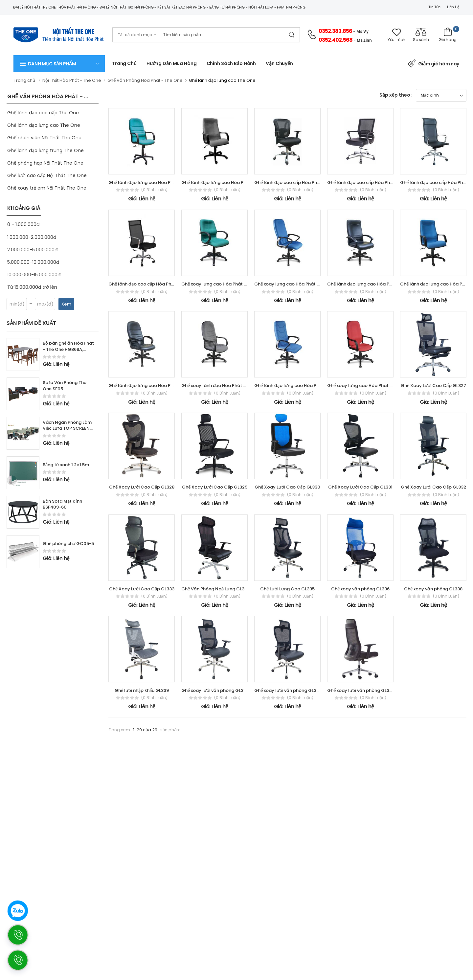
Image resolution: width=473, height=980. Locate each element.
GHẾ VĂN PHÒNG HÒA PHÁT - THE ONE (56, 96)
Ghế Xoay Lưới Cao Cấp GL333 (142, 589)
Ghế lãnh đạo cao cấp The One (43, 113)
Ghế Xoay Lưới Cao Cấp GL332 (433, 487)
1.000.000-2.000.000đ (32, 237)
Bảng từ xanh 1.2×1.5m (66, 465)
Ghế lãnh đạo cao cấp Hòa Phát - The (294, 182)
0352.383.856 (335, 31)
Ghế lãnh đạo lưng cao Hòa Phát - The (149, 182)
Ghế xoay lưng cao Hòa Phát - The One (223, 284)
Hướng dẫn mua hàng (172, 63)
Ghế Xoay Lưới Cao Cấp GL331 (360, 487)
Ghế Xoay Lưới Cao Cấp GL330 (287, 487)
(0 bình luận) (154, 190)
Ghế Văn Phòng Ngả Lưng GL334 (216, 589)
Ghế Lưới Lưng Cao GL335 (287, 589)
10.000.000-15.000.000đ (34, 275)
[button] (59, 64)
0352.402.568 (336, 40)
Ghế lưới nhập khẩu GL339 (142, 690)
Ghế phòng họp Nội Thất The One (45, 163)
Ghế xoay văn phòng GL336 (360, 589)
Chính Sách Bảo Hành (231, 63)
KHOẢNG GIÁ (24, 208)
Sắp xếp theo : (396, 95)
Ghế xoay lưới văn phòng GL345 (361, 690)
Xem (66, 304)
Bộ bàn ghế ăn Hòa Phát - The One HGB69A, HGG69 (68, 349)
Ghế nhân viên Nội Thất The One (44, 138)
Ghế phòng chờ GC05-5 (68, 544)
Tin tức (434, 7)
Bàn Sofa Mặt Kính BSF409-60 (62, 504)
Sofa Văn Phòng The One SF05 (65, 386)
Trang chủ (124, 63)
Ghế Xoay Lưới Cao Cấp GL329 (215, 487)
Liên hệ (453, 7)
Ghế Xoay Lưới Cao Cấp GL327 (433, 386)
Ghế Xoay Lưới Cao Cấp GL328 (142, 487)
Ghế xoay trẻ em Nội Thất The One (47, 188)
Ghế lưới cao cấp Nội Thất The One (47, 175)
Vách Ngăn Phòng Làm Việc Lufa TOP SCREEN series (67, 429)
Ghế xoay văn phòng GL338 (433, 589)
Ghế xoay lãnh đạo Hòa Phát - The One (223, 386)
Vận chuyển (279, 63)
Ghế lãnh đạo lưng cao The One (44, 125)
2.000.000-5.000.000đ (32, 250)
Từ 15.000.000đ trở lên (32, 287)
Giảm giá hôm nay (433, 64)
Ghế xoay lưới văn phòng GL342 (215, 690)
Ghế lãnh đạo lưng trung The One (45, 150)
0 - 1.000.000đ (23, 224)
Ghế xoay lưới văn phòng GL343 (288, 690)
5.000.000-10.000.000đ (33, 262)
